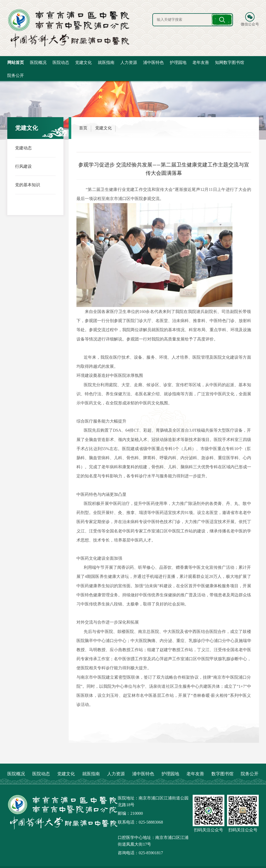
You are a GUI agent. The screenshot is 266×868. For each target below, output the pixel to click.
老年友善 (201, 62)
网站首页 (16, 62)
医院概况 (38, 62)
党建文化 (83, 62)
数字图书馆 (222, 774)
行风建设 (23, 166)
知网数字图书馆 (230, 62)
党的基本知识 (28, 185)
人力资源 (129, 62)
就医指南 (106, 62)
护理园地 (178, 62)
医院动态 (61, 62)
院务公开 (16, 75)
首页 (83, 128)
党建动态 (23, 148)
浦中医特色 (153, 62)
